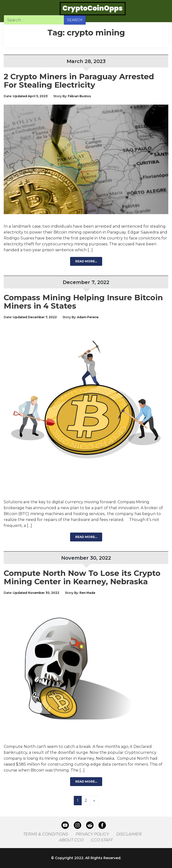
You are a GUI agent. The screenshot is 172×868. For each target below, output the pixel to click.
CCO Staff (102, 840)
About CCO (71, 840)
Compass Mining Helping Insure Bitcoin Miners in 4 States (83, 302)
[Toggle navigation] (11, 9)
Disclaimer (129, 834)
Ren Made (87, 593)
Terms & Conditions (46, 834)
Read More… (86, 261)
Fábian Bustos (79, 96)
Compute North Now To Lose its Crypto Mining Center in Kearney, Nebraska (82, 577)
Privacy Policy (92, 834)
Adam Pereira (88, 317)
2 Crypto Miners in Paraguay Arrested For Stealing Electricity (79, 81)
